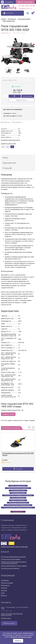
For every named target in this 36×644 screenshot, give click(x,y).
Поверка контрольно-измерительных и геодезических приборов (14, 562)
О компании (5, 580)
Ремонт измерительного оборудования (14, 566)
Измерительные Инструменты (18, 488)
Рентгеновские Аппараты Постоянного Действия (18, 508)
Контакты (4, 588)
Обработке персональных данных (21, 637)
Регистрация (29, 2)
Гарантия (4, 590)
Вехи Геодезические (18, 486)
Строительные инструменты (10, 568)
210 (3, 147)
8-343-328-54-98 (27, 6)
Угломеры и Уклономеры (18, 503)
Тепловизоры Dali (18, 493)
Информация (5, 585)
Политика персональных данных (10, 547)
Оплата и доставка (7, 583)
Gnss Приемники (18, 498)
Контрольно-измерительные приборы (13, 557)
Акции (3, 593)
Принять (18, 641)
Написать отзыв (8, 414)
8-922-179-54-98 (6, 614)
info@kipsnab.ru (20, 8)
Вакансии (4, 595)
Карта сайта (24, 547)
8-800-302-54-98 (6, 615)
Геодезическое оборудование (11, 559)
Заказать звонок (9, 623)
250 (8, 147)
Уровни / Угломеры (18, 500)
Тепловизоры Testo (18, 491)
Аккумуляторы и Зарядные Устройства (18, 495)
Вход (21, 2)
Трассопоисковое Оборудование (18, 505)
